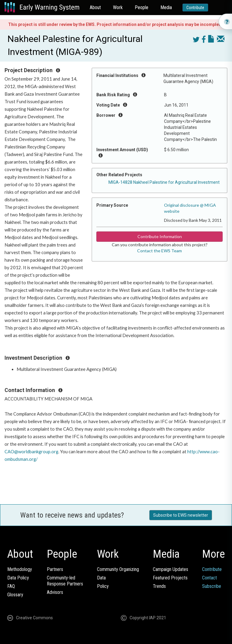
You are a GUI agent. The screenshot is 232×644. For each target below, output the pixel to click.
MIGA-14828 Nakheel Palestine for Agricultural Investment (164, 182)
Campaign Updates (171, 569)
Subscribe (212, 586)
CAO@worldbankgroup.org (31, 452)
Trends (159, 586)
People (142, 7)
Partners (55, 569)
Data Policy (18, 578)
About (95, 7)
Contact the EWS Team (159, 251)
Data (101, 578)
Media (166, 7)
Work (118, 7)
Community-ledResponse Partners (65, 581)
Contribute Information (160, 236)
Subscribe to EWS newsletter (181, 515)
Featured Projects (170, 578)
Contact (209, 578)
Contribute (195, 8)
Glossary (15, 595)
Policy (103, 586)
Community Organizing (118, 569)
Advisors (55, 592)
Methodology (20, 569)
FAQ (11, 586)
